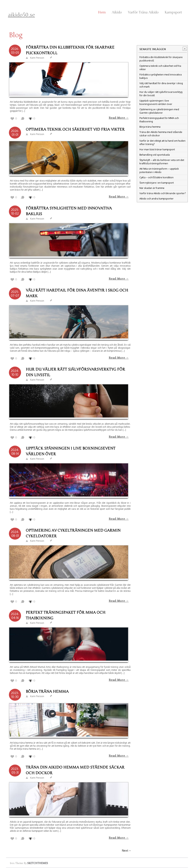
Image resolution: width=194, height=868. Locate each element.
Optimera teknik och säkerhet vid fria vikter (75, 129)
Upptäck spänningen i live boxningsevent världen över (71, 451)
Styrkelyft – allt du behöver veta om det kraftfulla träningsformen (162, 162)
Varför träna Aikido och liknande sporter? (163, 193)
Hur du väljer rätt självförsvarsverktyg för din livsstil (75, 372)
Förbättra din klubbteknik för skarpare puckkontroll (70, 50)
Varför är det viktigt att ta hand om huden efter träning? (162, 142)
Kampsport (173, 12)
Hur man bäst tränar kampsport (157, 149)
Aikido (117, 12)
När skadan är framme (152, 188)
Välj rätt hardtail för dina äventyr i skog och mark (77, 293)
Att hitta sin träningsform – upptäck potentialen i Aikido (159, 170)
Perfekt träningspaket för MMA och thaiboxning (66, 615)
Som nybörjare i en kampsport (157, 183)
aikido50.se (21, 15)
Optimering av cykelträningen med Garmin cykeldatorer (73, 533)
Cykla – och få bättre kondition (156, 177)
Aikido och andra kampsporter (156, 199)
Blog (16, 35)
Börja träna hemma (47, 692)
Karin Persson (37, 58)
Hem (102, 12)
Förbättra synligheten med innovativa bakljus (69, 211)
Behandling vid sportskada (155, 155)
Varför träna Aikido (143, 12)
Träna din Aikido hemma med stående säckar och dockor (75, 770)
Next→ (127, 851)
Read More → (119, 118)
